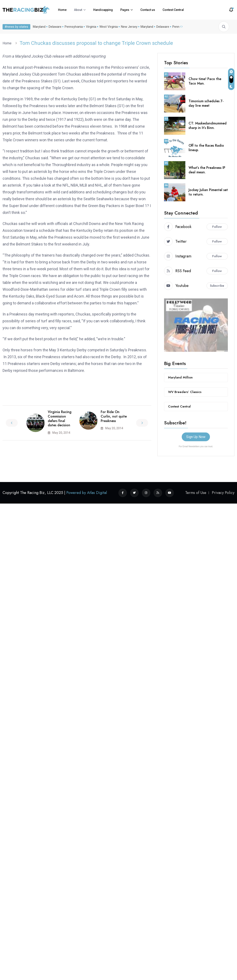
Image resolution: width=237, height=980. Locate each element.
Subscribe (217, 286)
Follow (217, 227)
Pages (125, 10)
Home (62, 10)
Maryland (39, 27)
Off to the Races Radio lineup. (206, 148)
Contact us (148, 10)
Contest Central (173, 10)
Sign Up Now (196, 437)
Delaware (55, 27)
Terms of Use (196, 493)
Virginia (91, 27)
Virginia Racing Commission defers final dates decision (60, 418)
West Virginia (109, 27)
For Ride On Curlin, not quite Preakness (114, 416)
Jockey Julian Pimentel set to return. (208, 192)
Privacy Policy (223, 493)
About (78, 10)
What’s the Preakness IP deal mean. (207, 170)
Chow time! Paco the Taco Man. (205, 81)
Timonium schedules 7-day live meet (206, 103)
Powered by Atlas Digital (87, 493)
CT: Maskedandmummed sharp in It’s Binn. (208, 126)
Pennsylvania (74, 27)
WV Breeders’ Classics (185, 392)
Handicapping (103, 10)
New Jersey (129, 27)
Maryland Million (180, 377)
